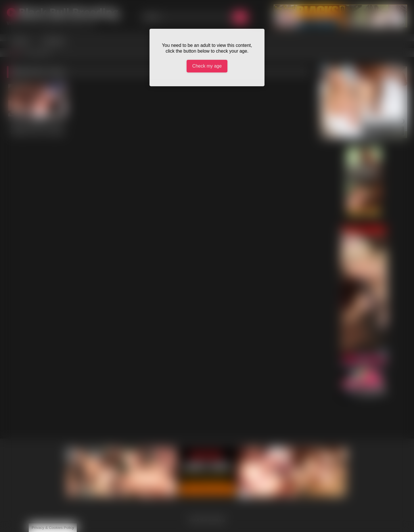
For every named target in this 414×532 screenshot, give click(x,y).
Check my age (207, 66)
